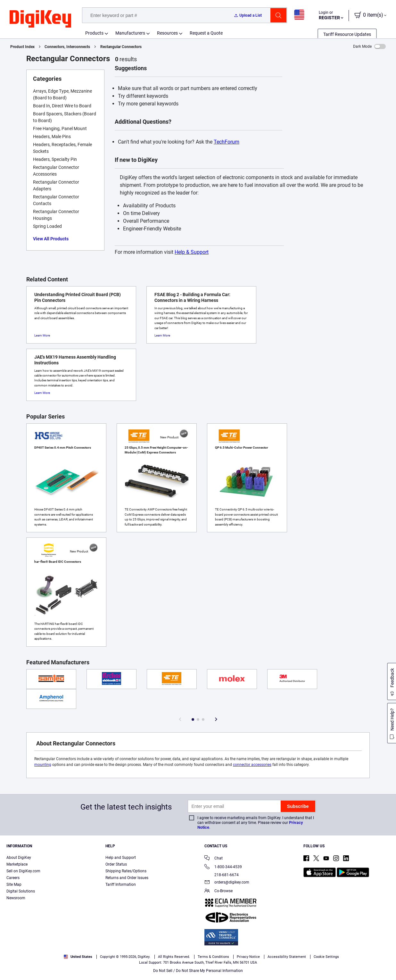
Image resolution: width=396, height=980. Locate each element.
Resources (167, 33)
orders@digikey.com (227, 883)
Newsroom (16, 898)
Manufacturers (130, 33)
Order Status (116, 864)
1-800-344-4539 (223, 867)
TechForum (227, 142)
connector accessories (252, 765)
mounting (43, 765)
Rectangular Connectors (121, 47)
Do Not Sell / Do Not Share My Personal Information (198, 971)
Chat (214, 859)
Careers (13, 878)
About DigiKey (19, 858)
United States (78, 957)
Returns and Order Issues (127, 878)
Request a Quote (206, 33)
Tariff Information (121, 884)
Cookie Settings (326, 957)
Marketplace (17, 864)
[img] (40, 19)
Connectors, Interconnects (67, 47)
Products (94, 33)
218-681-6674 (222, 875)
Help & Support (192, 252)
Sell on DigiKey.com (23, 871)
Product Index (22, 47)
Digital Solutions (21, 891)
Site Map (14, 884)
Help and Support (121, 858)
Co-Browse (219, 891)
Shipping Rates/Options (126, 871)
